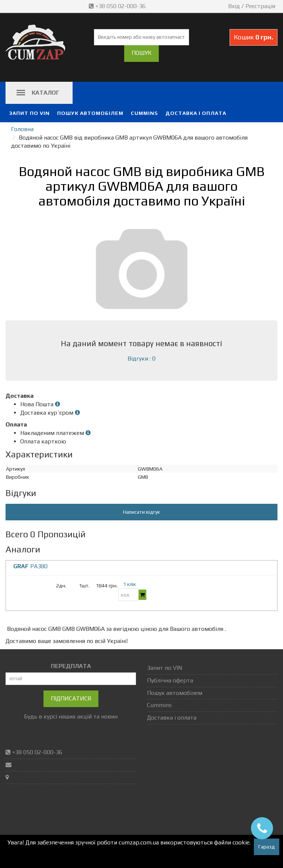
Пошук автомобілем (90, 113)
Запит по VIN (29, 113)
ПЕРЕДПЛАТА (71, 666)
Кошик (254, 37)
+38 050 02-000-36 (118, 6)
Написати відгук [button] (141, 512)
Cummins (144, 113)
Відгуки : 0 (141, 359)
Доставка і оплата (196, 113)
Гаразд (267, 847)
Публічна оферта (170, 680)
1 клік (130, 584)
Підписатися (71, 698)
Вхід (234, 6)
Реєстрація (260, 6)
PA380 (30, 566)
